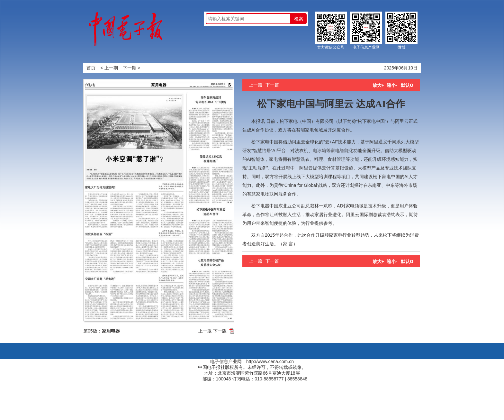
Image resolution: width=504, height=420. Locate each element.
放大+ (378, 85)
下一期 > (131, 68)
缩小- (392, 85)
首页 (91, 68)
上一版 (205, 331)
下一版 (220, 331)
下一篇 (272, 85)
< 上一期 (109, 68)
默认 (407, 85)
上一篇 (256, 85)
